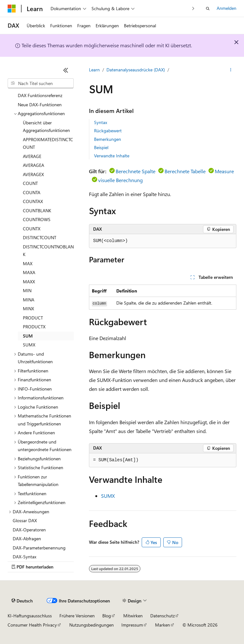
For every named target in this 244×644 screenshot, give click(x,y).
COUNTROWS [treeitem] (37, 219)
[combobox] (41, 83)
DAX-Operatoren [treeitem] (29, 530)
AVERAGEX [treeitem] (33, 174)
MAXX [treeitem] (29, 282)
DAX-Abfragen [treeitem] (27, 539)
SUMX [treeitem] (29, 345)
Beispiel (101, 147)
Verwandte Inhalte (112, 156)
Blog (107, 616)
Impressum (132, 625)
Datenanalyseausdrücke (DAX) (136, 70)
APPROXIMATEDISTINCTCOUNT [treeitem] (48, 143)
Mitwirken (133, 616)
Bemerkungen (108, 139)
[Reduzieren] (66, 70)
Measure (224, 171)
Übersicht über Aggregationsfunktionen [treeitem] (46, 127)
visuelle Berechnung (120, 180)
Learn (94, 70)
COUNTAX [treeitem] (33, 201)
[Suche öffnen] (208, 9)
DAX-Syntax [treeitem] (24, 557)
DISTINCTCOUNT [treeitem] (40, 237)
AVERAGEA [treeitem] (34, 165)
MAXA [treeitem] (29, 272)
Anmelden (227, 8)
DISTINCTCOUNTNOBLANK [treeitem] (48, 251)
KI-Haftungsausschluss (30, 616)
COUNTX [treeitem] (32, 229)
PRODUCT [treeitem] (33, 318)
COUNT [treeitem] (30, 183)
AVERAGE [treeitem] (32, 156)
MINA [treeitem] (29, 300)
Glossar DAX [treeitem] (25, 520)
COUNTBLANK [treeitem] (37, 210)
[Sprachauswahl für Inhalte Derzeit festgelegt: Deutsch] (22, 601)
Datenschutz (163, 616)
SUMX (108, 496)
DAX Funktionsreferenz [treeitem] (40, 95)
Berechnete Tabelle (185, 171)
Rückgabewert (108, 131)
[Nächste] (193, 8)
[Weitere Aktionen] (231, 70)
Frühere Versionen (77, 616)
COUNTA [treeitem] (32, 192)
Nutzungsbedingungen (91, 625)
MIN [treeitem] (27, 290)
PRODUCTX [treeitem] (34, 327)
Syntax (101, 122)
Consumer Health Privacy (32, 625)
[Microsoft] (12, 9)
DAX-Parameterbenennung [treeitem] (39, 548)
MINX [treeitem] (28, 309)
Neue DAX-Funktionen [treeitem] (40, 105)
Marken (163, 625)
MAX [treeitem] (28, 263)
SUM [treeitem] (28, 336)
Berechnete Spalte (136, 171)
